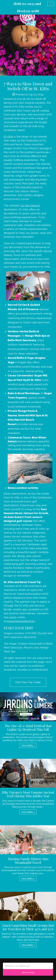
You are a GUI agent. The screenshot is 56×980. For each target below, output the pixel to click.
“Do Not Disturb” (30, 206)
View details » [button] (28, 745)
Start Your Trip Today (28, 682)
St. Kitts (8, 137)
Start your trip (28, 972)
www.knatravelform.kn (21, 621)
